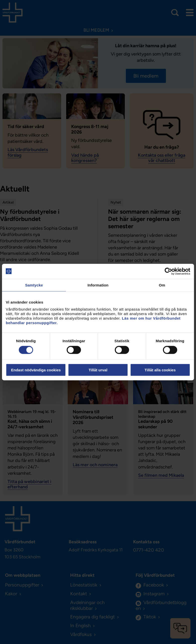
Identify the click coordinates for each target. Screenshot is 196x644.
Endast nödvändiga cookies (36, 370)
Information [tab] (98, 285)
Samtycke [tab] (34, 285)
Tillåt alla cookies (160, 370)
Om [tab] (162, 285)
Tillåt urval (98, 370)
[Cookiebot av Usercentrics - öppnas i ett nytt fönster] (168, 271)
